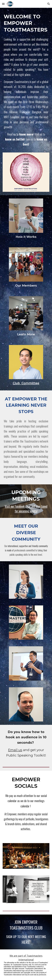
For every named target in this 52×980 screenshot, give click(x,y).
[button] (3, 4)
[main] (26, 23)
